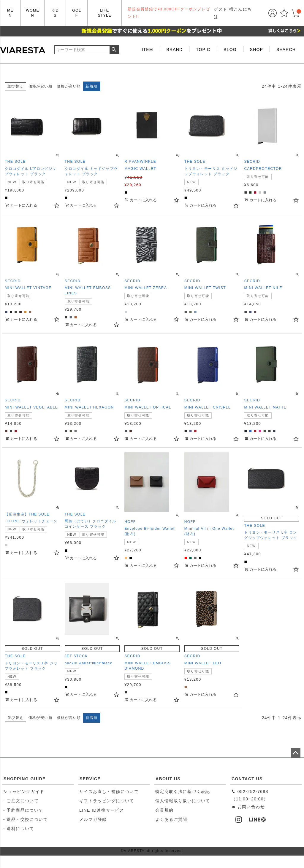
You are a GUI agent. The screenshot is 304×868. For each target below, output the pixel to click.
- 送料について (19, 829)
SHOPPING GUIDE (25, 779)
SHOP (256, 50)
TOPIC (203, 50)
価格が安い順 (40, 86)
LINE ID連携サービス (102, 810)
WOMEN (33, 13)
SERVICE (90, 779)
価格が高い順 (69, 86)
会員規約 (164, 810)
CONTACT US (247, 779)
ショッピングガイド (24, 792)
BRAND (175, 50)
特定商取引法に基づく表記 (183, 792)
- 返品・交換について (26, 819)
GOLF (77, 13)
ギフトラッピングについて (107, 801)
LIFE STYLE (104, 13)
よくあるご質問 (171, 819)
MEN (10, 13)
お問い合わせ (248, 807)
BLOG (230, 50)
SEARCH (286, 50)
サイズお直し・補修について (109, 792)
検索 (114, 50)
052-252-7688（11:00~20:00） (250, 795)
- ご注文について (21, 801)
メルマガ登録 (93, 819)
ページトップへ (296, 753)
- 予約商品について (23, 810)
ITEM (148, 50)
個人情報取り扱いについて (183, 801)
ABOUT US (168, 779)
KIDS (55, 13)
